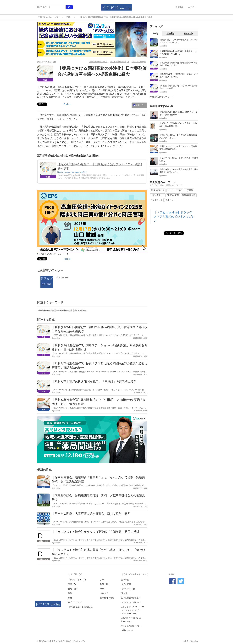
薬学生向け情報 (107, 598)
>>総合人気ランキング (161, 97)
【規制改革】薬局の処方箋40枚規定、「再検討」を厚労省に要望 (94, 382)
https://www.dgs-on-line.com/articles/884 (72, 172)
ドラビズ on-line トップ (48, 17)
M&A (102, 589)
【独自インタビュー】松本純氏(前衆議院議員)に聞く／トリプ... (178, 136)
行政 (68, 17)
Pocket (67, 104)
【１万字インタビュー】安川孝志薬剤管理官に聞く (179, 159)
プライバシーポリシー (131, 602)
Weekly (170, 33)
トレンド (104, 593)
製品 (70, 593)
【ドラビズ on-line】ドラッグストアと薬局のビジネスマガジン (174, 217)
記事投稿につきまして (131, 598)
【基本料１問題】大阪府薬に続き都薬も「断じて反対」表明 (91, 514)
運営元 (124, 593)
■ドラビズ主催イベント (132, 626)
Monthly (189, 33)
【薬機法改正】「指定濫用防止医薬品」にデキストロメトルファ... (179, 76)
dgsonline (62, 277)
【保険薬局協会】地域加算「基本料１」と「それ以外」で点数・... (178, 53)
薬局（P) (72, 584)
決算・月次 (105, 584)
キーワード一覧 (128, 589)
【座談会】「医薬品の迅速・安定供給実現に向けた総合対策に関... (179, 125)
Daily (156, 33)
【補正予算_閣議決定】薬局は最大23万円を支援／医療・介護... (178, 64)
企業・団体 (73, 589)
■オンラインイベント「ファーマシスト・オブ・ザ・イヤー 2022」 (133, 610)
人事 (102, 580)
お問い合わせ (127, 630)
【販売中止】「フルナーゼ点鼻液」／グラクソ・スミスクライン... (179, 41)
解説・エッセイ (75, 602)
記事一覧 (125, 580)
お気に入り (139, 105)
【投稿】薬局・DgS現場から (80, 607)
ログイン (192, 7)
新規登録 (179, 7)
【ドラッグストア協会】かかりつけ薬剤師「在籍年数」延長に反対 (95, 532)
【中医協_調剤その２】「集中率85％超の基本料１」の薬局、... (178, 87)
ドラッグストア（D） (77, 580)
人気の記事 (126, 584)
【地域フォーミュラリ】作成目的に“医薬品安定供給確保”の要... (178, 148)
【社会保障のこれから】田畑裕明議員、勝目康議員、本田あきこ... (179, 171)
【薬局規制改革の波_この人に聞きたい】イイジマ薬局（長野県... (178, 113)
